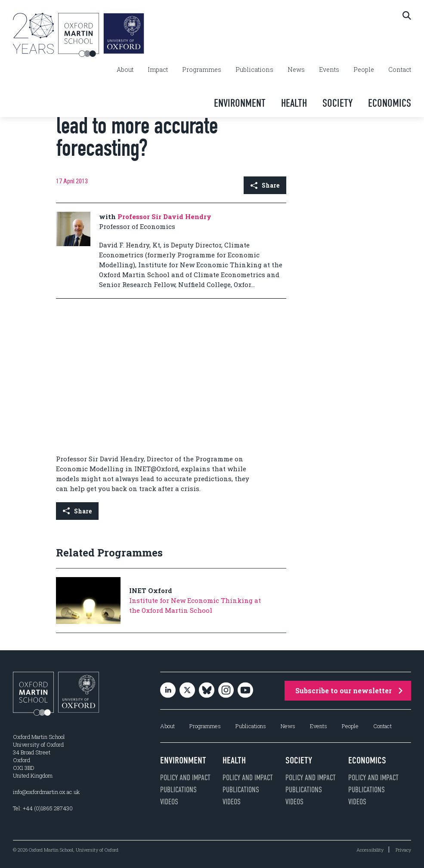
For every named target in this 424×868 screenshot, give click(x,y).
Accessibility (370, 850)
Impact (158, 70)
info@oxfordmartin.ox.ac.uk (46, 792)
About (125, 70)
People (364, 70)
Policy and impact (185, 778)
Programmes (202, 70)
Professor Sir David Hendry (164, 216)
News (296, 70)
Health (294, 103)
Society (337, 103)
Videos (169, 802)
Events (329, 70)
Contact (400, 70)
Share (265, 185)
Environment (240, 103)
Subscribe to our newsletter (349, 690)
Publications (254, 70)
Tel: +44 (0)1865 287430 (43, 808)
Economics (390, 103)
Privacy (403, 850)
